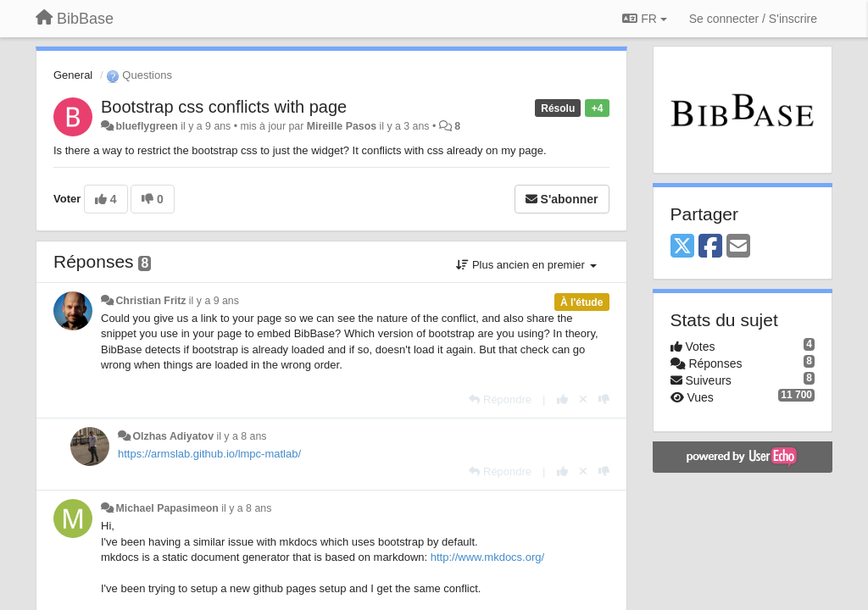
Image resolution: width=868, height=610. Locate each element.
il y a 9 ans (214, 301)
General (73, 75)
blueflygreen (146, 126)
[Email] (738, 247)
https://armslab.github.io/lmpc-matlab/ (209, 454)
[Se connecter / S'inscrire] (753, 19)
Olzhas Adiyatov (173, 436)
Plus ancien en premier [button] (526, 265)
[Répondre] (500, 399)
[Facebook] (710, 247)
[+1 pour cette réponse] (562, 399)
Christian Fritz (150, 301)
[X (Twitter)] (682, 247)
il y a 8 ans (241, 436)
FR (644, 19)
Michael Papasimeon (167, 508)
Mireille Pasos (342, 126)
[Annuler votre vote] (583, 399)
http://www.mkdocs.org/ (487, 557)
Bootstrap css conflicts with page (224, 107)
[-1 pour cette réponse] (604, 399)
